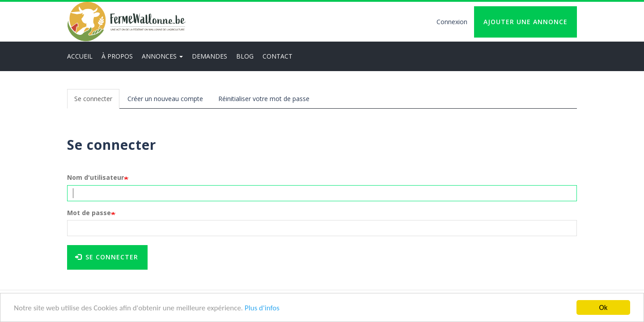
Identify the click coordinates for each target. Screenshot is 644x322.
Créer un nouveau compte (165, 99)
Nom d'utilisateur (95, 177)
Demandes (210, 56)
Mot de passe (89, 213)
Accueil (80, 56)
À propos (117, 56)
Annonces (162, 56)
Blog (245, 56)
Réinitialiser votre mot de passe (264, 99)
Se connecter (97, 101)
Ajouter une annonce (525, 22)
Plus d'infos (262, 308)
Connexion (452, 22)
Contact (278, 56)
